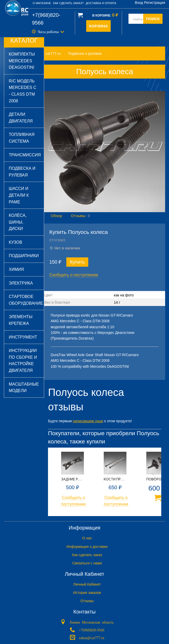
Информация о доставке (87, 547)
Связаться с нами (87, 563)
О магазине (42, 3)
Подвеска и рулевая (22, 172)
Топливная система (22, 138)
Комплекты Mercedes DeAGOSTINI (22, 61)
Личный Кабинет (87, 584)
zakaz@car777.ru (92, 637)
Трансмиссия (25, 155)
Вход (139, 3)
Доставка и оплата (101, 3)
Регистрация (155, 3)
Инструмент (23, 337)
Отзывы (78, 216)
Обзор (56, 216)
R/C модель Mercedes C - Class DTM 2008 (23, 91)
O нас (87, 538)
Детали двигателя (21, 118)
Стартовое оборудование (26, 300)
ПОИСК (153, 19)
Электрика (21, 283)
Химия (16, 269)
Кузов (15, 242)
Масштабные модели (24, 388)
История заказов (87, 593)
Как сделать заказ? (69, 3)
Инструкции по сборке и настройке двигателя (23, 361)
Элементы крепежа (21, 320)
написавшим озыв (88, 421)
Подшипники (24, 256)
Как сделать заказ (87, 555)
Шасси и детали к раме (19, 195)
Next (154, 477)
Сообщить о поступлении (74, 275)
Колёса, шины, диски (18, 222)
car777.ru (53, 53)
